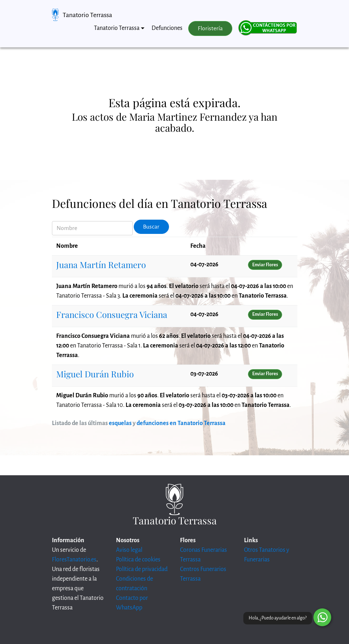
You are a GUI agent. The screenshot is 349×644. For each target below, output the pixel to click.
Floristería (210, 28)
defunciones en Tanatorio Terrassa (181, 423)
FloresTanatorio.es (74, 560)
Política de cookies (138, 560)
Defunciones (167, 28)
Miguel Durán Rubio (95, 374)
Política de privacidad (142, 569)
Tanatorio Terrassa (87, 15)
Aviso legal (129, 550)
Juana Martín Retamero (101, 265)
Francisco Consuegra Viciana (112, 314)
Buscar (151, 227)
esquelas (120, 423)
